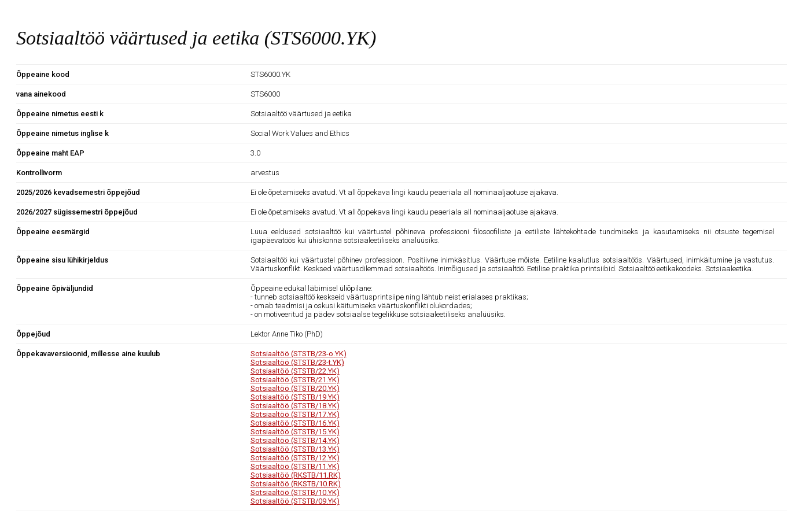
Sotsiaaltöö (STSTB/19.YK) (295, 397)
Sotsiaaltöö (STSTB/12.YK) (295, 458)
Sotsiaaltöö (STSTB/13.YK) (295, 449)
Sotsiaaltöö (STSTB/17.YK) (295, 414)
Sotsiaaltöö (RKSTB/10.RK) (296, 484)
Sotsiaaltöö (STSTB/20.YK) (295, 388)
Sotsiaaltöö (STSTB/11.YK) (295, 466)
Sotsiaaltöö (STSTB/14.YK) (295, 440)
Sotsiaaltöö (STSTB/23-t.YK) (297, 362)
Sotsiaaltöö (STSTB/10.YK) (295, 492)
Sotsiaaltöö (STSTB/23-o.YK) (299, 354)
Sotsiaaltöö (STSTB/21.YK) (295, 380)
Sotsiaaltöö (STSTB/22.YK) (295, 371)
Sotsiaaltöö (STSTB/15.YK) (295, 432)
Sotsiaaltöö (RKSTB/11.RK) (296, 475)
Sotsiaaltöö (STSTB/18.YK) (295, 406)
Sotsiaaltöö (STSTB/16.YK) (295, 423)
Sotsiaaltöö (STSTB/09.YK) (295, 501)
